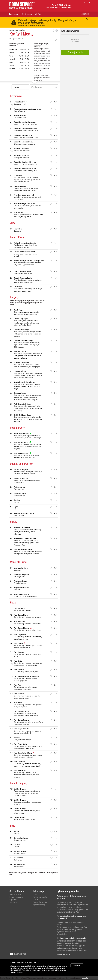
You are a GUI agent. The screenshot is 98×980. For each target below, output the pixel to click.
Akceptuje (77, 965)
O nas (35, 894)
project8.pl (85, 978)
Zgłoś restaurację (39, 905)
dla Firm (38, 14)
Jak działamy (27, 14)
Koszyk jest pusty (75, 52)
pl (85, 3)
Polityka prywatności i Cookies (40, 898)
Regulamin (13, 900)
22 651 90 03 (63, 5)
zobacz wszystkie (63, 954)
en (89, 3)
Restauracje (14, 14)
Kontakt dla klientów (40, 902)
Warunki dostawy (15, 894)
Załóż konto (13, 902)
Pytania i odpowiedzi (16, 897)
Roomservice (18, 954)
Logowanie (85, 14)
